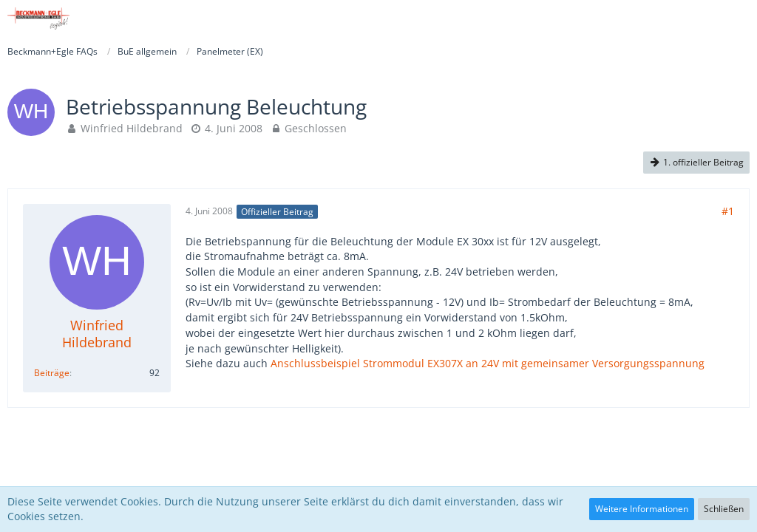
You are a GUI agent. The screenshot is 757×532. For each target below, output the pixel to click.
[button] (738, 18)
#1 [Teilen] (728, 211)
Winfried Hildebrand (132, 128)
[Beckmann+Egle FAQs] (38, 18)
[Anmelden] (701, 18)
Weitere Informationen (642, 509)
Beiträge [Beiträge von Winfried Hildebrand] (52, 373)
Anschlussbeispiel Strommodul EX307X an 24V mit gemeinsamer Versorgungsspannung (488, 363)
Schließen (724, 509)
